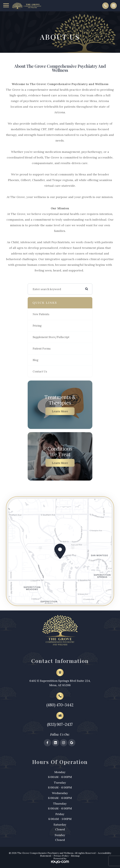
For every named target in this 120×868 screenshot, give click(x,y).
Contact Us (40, 372)
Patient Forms (42, 349)
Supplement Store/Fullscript (51, 338)
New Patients (41, 315)
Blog (35, 361)
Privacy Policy (61, 858)
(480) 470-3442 (60, 707)
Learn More (60, 412)
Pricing (37, 326)
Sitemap (75, 858)
